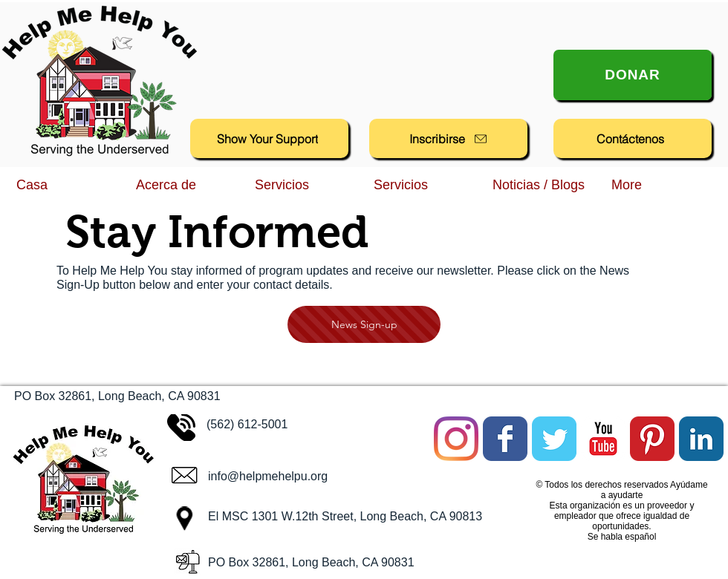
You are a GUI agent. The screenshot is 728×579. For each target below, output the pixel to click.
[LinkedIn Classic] (701, 439)
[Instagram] (456, 439)
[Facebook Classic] (505, 439)
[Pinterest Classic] (652, 439)
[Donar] (633, 75)
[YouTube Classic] (603, 439)
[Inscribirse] (448, 138)
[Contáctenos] (633, 138)
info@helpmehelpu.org (268, 476)
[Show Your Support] (269, 138)
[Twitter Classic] (554, 439)
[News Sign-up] (364, 324)
